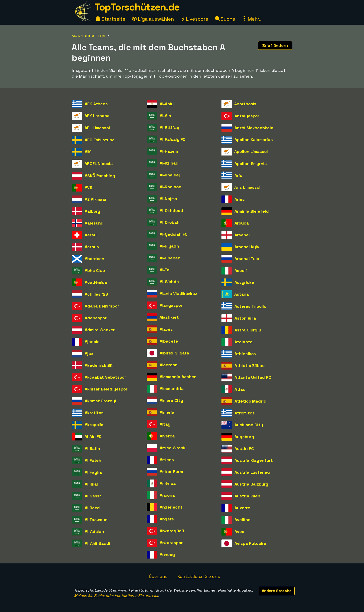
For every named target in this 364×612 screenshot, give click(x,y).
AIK (88, 152)
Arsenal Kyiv (247, 247)
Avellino (242, 520)
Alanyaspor (171, 305)
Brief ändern (275, 45)
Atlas (240, 389)
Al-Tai (165, 270)
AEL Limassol (97, 128)
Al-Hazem (169, 151)
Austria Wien (247, 496)
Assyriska (244, 282)
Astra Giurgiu (248, 330)
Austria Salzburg (251, 484)
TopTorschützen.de (137, 7)
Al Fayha (93, 472)
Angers (167, 519)
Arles (240, 199)
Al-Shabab (170, 258)
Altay (165, 424)
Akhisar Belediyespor (106, 389)
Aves (239, 531)
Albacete (169, 341)
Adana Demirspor (102, 306)
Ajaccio (92, 342)
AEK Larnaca (97, 116)
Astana (241, 294)
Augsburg (244, 437)
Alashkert (169, 317)
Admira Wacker (100, 330)
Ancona (167, 495)
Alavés (166, 329)
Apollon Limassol (251, 151)
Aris (238, 175)
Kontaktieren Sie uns (199, 576)
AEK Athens (96, 104)
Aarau (91, 235)
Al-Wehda (169, 282)
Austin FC (244, 448)
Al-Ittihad (169, 163)
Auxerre (242, 508)
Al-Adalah (94, 531)
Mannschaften (88, 36)
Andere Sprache (277, 591)
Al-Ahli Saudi (97, 543)
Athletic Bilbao (250, 366)
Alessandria (172, 389)
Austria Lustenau (252, 472)
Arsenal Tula (247, 259)
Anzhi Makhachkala (254, 128)
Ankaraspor (171, 543)
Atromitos (244, 413)
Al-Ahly (167, 104)
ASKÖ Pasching (100, 176)
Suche (225, 19)
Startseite (110, 19)
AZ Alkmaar (96, 199)
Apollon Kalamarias (253, 140)
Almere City (171, 400)
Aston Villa (245, 318)
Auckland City (249, 425)
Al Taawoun (96, 520)
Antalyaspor (247, 116)
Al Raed (92, 508)
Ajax (89, 353)
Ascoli (240, 270)
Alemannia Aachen (178, 377)
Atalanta (243, 342)
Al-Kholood (171, 187)
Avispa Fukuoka (250, 543)
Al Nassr (93, 496)
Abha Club (95, 270)
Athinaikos (245, 354)
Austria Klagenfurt (253, 460)
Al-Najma (168, 199)
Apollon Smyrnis (251, 164)
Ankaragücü (172, 531)
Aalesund (94, 223)
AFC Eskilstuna (100, 140)
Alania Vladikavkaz (178, 293)
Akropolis (94, 425)
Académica (96, 282)
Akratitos (94, 413)
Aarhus (92, 247)
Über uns (158, 576)
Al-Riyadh (169, 246)
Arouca (242, 223)
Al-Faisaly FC (173, 139)
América (168, 483)
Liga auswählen (153, 19)
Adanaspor (96, 318)
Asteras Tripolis (250, 306)
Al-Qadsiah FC (174, 234)
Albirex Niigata (175, 353)
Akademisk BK (99, 365)
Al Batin (92, 448)
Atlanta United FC (253, 377)
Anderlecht (171, 507)
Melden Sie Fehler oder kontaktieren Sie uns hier (116, 596)
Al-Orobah (170, 222)
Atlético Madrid (250, 401)
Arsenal (242, 235)
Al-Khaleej (170, 175)
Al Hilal (91, 484)
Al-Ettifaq (170, 127)
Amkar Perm (171, 471)
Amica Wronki (173, 448)
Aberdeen (94, 259)
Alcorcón (169, 365)
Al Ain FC (93, 436)
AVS (89, 187)
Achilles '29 (96, 294)
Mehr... (252, 19)
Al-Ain (165, 116)
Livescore (194, 19)
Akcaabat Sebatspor (105, 377)
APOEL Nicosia (99, 164)
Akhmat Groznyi (100, 401)
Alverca (167, 436)
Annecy (167, 554)
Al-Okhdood (171, 210)
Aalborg (93, 211)
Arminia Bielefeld (252, 211)
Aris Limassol (247, 187)
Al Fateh (93, 460)
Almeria (167, 412)
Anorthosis (245, 104)
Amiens (167, 460)
